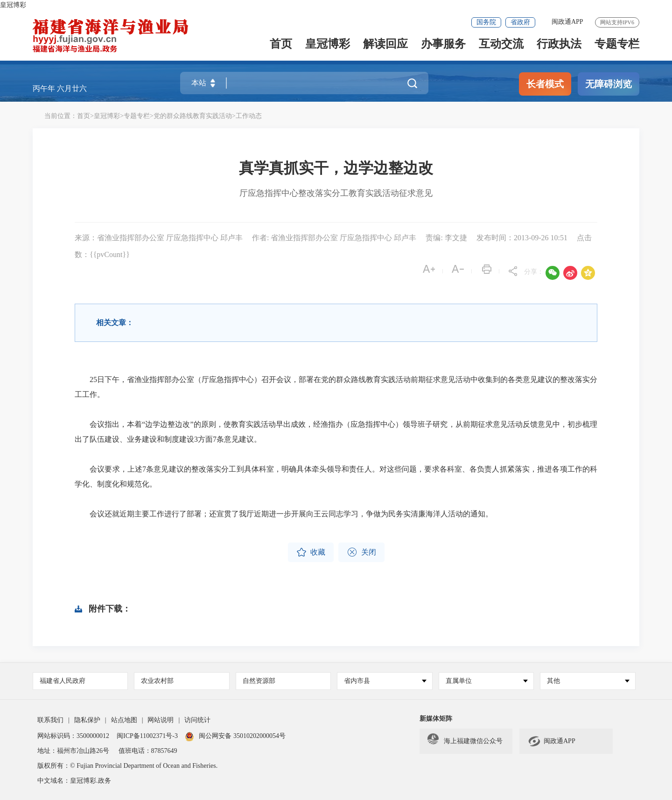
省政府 (520, 22)
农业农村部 (157, 681)
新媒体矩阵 (436, 719)
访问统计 (197, 720)
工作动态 (249, 116)
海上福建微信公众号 (465, 741)
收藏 (311, 552)
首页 (281, 46)
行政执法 (559, 46)
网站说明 (161, 720)
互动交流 (501, 46)
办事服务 (443, 46)
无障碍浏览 (609, 84)
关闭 (361, 552)
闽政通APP (567, 22)
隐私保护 (87, 720)
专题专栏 (617, 46)
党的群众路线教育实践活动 (193, 116)
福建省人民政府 (63, 681)
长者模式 (545, 84)
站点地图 (124, 720)
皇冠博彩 (13, 5)
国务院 (486, 22)
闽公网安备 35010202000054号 (242, 736)
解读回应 (385, 46)
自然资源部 (259, 681)
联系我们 (50, 720)
